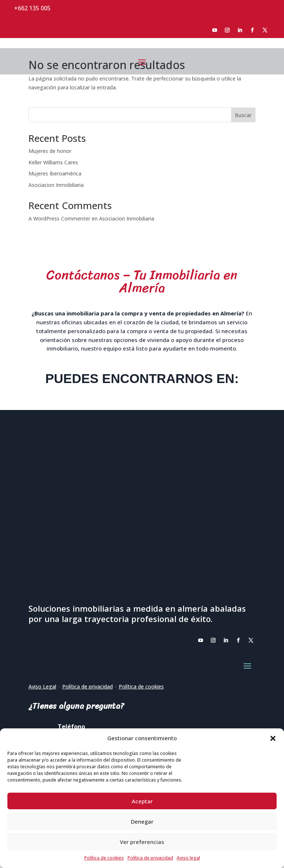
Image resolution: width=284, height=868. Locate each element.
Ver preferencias (142, 842)
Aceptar (142, 801)
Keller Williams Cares (53, 162)
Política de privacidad (150, 858)
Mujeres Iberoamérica (55, 173)
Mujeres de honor (50, 151)
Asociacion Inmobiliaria (56, 185)
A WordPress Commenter (59, 218)
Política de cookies (104, 858)
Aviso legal (188, 858)
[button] (273, 738)
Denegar (142, 821)
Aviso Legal (42, 686)
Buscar (243, 115)
